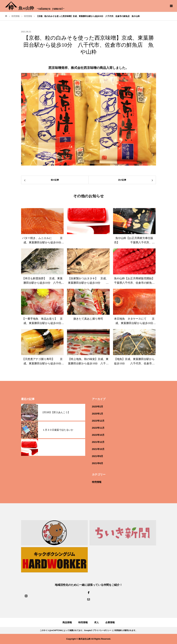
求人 (97, 622)
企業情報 (110, 622)
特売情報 (97, 482)
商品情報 (67, 622)
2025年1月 (98, 414)
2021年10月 (98, 449)
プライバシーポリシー (102, 630)
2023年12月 (98, 421)
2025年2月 (98, 407)
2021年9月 (98, 456)
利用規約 (118, 630)
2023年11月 (98, 428)
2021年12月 (98, 442)
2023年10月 (98, 435)
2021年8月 (98, 463)
